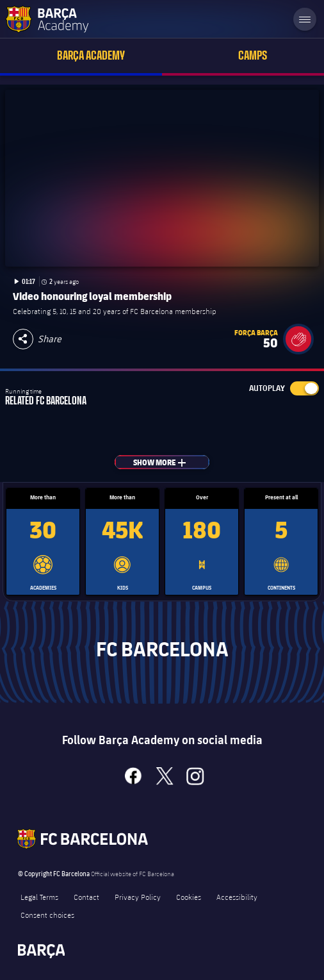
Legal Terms (39, 897)
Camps (253, 55)
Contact (86, 897)
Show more (171, 462)
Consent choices (47, 915)
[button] (298, 339)
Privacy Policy (138, 897)
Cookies (189, 897)
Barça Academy (91, 55)
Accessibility (237, 897)
